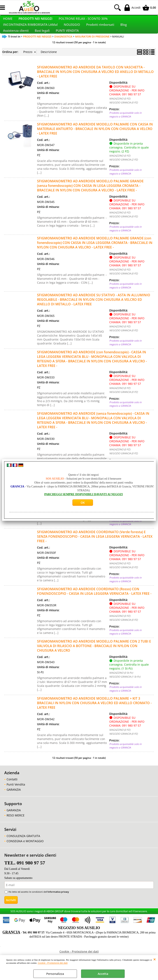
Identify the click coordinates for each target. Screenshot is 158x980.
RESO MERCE (16, 830)
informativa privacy (58, 907)
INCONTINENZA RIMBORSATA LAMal (30, 32)
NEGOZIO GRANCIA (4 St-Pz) (125, 525)
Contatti (12, 794)
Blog (124, 32)
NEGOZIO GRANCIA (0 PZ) (123, 117)
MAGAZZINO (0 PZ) (120, 114)
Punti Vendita (16, 799)
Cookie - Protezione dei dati (53, 963)
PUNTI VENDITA (67, 43)
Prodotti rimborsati (100, 32)
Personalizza (55, 974)
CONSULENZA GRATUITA (23, 851)
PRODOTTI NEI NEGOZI (35, 21)
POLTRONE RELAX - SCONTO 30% (83, 21)
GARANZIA (14, 804)
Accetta (103, 974)
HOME (8, 21)
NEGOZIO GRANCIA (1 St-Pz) (125, 691)
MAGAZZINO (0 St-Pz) (121, 521)
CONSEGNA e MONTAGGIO (25, 856)
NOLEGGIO (72, 32)
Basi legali (42, 43)
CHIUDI (155, 959)
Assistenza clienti (16, 43)
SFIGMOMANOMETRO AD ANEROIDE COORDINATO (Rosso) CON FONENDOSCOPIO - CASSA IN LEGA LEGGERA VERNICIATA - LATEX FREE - (94, 606)
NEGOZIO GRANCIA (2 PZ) (123, 174)
